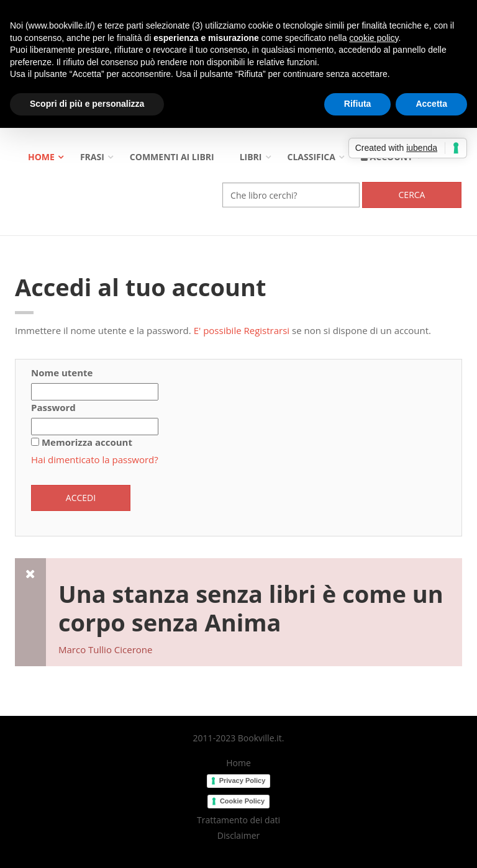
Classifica (311, 157)
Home (41, 157)
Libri (251, 157)
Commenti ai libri (172, 157)
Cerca (412, 195)
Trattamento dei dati (238, 820)
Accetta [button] (431, 104)
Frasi (92, 157)
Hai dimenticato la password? (95, 459)
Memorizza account (87, 442)
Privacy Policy (243, 780)
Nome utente (62, 373)
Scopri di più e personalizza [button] (87, 104)
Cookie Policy (242, 801)
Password (53, 407)
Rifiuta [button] (358, 104)
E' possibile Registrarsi (242, 330)
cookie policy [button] (374, 38)
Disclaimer (238, 836)
